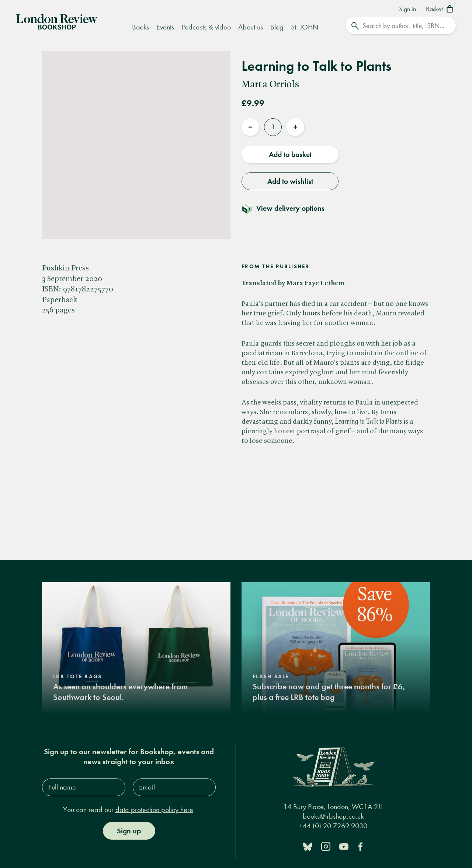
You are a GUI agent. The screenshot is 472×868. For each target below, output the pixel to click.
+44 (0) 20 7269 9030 (333, 826)
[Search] (401, 25)
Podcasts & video (206, 27)
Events (165, 27)
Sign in (407, 9)
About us (251, 27)
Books (140, 27)
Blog (277, 27)
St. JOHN (305, 27)
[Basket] (441, 10)
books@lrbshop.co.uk (333, 816)
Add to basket (290, 154)
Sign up (129, 831)
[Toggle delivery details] (287, 208)
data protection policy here (154, 810)
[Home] (57, 21)
